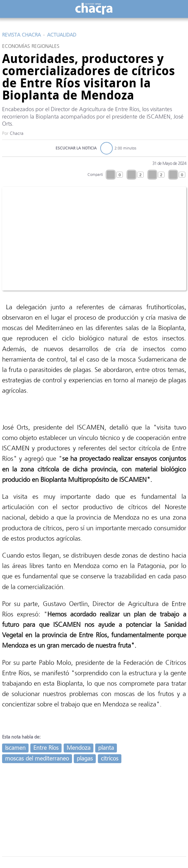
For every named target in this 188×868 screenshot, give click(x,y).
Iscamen (15, 748)
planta (106, 748)
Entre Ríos (46, 748)
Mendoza (79, 748)
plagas (85, 759)
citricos (110, 759)
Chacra (17, 133)
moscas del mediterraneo (37, 759)
